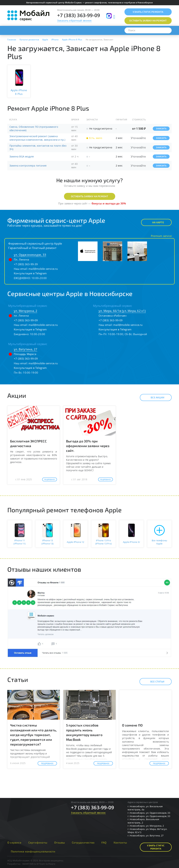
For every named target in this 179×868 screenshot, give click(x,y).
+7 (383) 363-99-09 (79, 15)
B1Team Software (46, 864)
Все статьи (154, 682)
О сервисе (14, 842)
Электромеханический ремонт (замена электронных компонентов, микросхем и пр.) (37, 138)
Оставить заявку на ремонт (90, 196)
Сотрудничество (83, 842)
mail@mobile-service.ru (43, 269)
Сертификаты (38, 842)
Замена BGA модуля (22, 156)
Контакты (120, 842)
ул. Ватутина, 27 (26, 349)
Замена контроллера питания (28, 166)
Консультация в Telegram (30, 273)
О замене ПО (132, 725)
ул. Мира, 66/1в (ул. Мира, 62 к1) (122, 311)
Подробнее (50, 479)
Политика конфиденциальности (33, 851)
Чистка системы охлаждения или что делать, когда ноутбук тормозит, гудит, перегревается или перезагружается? (33, 735)
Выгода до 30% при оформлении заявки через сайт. (88, 446)
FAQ (104, 842)
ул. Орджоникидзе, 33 (30, 255)
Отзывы (60, 842)
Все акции (154, 397)
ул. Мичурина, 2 (26, 311)
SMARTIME (28, 864)
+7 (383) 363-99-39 (26, 264)
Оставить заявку (148, 21)
